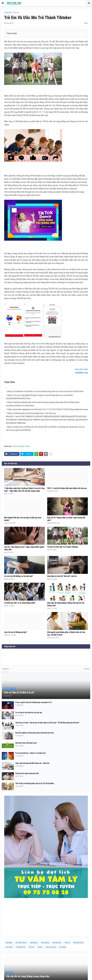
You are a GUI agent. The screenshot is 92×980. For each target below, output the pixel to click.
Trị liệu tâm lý (21, 947)
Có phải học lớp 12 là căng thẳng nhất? (20, 603)
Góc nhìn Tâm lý (21, 943)
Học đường (45, 943)
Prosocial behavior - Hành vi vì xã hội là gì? (31, 753)
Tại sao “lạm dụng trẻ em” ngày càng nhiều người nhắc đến (24, 548)
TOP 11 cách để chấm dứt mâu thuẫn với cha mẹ (67, 488)
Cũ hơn (86, 669)
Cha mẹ (16, 12)
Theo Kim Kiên (81, 369)
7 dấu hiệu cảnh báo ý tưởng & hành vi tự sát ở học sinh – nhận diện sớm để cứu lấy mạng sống (24, 490)
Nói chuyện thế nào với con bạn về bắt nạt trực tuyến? (23, 519)
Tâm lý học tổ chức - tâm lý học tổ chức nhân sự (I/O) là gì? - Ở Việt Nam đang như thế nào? (47, 723)
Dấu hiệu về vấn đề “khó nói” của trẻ (62, 576)
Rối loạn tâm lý (78, 943)
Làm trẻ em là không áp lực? (16, 632)
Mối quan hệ (57, 943)
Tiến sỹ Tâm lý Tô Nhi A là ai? (19, 693)
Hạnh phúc (34, 943)
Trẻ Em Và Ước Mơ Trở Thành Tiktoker (63, 547)
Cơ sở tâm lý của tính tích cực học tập (29, 713)
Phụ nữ (67, 943)
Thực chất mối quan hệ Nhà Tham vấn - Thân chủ (32, 763)
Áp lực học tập (51, 947)
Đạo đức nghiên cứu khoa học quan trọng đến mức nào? (35, 733)
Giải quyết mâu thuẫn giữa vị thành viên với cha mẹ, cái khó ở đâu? (66, 633)
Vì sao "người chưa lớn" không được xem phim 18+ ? (34, 702)
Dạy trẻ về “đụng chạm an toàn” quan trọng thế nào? (66, 519)
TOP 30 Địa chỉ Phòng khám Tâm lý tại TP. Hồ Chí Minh (35, 783)
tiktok (22, 446)
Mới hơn (6, 669)
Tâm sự (31, 947)
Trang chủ (8, 12)
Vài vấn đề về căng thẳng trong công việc (28, 976)
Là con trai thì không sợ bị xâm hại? (19, 576)
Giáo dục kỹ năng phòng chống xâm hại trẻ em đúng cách (66, 604)
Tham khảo (12, 33)
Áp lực (40, 947)
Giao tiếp (9, 943)
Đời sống (63, 947)
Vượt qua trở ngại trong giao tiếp (27, 773)
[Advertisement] (46, 916)
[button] (3, 3)
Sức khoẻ (9, 947)
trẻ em (27, 446)
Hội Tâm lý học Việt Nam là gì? (26, 743)
